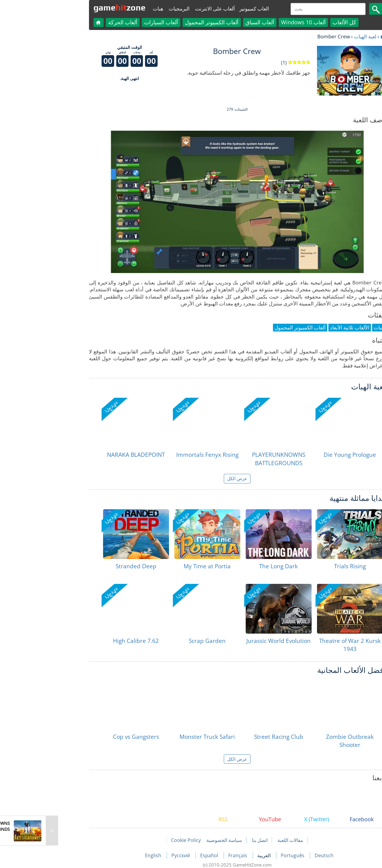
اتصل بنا (214, 840)
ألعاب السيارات (115, 22)
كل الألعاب (298, 22)
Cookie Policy (140, 840)
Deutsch (278, 855)
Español (164, 855)
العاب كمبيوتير (208, 9)
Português (247, 855)
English (108, 855)
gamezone (73, 7)
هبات (112, 9)
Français (192, 855)
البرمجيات (133, 9)
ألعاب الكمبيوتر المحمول (166, 22)
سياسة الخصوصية (178, 840)
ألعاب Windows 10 (257, 22)
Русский (135, 855)
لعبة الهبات (319, 36)
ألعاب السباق (214, 22)
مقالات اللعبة (244, 840)
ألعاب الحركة (77, 22)
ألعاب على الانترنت (169, 9)
